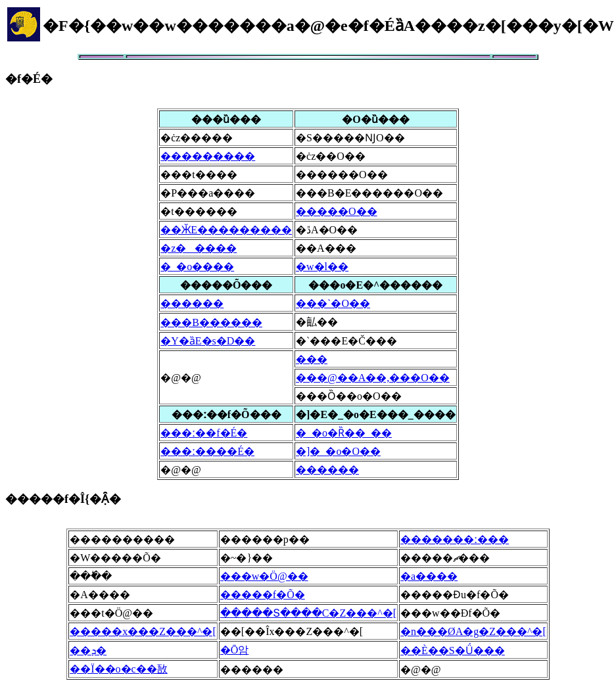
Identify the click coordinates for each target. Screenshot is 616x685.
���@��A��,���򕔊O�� (373, 378)
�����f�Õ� (263, 595)
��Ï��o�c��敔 (118, 669)
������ (192, 303)
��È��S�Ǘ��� (453, 650)
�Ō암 (235, 650)
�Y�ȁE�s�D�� (208, 341)
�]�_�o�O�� (338, 451)
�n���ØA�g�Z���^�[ (473, 631)
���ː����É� (207, 451)
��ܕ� (88, 650)
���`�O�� (333, 303)
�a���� (429, 576)
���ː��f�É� (204, 433)
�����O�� (337, 211)
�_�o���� (197, 267)
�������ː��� (455, 539)
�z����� (199, 248)
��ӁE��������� (226, 230)
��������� (208, 156)
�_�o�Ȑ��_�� (344, 433)
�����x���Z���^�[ (143, 631)
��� (312, 359)
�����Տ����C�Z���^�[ (308, 613)
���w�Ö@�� (264, 576)
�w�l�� (322, 267)
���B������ (211, 322)
